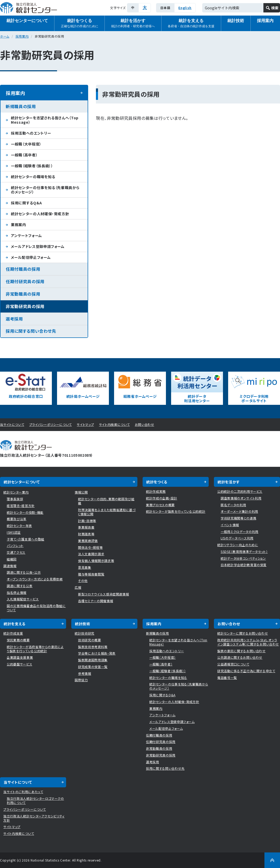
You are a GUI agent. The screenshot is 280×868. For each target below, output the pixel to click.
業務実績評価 (88, 541)
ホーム (5, 36)
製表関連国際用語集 (93, 660)
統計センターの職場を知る (33, 177)
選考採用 (14, 319)
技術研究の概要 (90, 640)
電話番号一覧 (227, 678)
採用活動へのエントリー (31, 133)
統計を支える (191, 23)
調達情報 (10, 566)
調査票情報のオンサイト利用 (241, 498)
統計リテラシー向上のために (238, 545)
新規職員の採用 (21, 106)
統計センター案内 (16, 492)
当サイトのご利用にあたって (23, 792)
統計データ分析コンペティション (243, 558)
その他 (83, 581)
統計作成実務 (156, 491)
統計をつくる (80, 23)
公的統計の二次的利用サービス (240, 491)
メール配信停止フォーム (31, 257)
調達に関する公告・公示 (24, 572)
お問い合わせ (145, 424)
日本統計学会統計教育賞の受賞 (244, 565)
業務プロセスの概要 (160, 505)
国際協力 (81, 680)
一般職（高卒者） (24, 155)
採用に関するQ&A (26, 203)
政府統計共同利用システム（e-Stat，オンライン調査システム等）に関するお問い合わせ (248, 642)
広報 (78, 587)
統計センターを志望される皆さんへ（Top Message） (45, 120)
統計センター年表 (19, 526)
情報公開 (81, 492)
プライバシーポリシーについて (51, 424)
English (185, 8)
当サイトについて (12, 424)
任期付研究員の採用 (25, 281)
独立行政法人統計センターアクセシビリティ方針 (34, 818)
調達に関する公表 (20, 586)
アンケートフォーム (26, 235)
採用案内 (22, 36)
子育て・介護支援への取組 (26, 539)
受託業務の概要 (18, 640)
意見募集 (85, 567)
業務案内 (19, 225)
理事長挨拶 (15, 499)
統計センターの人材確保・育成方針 (40, 214)
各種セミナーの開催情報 (96, 601)
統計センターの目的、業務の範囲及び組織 (106, 501)
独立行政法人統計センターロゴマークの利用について (35, 800)
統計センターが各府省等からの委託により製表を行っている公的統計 (35, 649)
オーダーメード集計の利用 (239, 511)
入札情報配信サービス (23, 599)
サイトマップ (85, 424)
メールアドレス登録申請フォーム (38, 246)
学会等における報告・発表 (97, 653)
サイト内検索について (114, 424)
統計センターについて (27, 21)
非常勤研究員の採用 (25, 306)
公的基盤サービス (19, 664)
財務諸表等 (86, 534)
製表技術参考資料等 (93, 647)
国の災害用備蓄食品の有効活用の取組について (36, 608)
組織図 (12, 559)
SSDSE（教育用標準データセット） (244, 551)
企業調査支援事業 (20, 657)
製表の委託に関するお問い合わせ (241, 651)
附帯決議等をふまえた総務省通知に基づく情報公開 (107, 512)
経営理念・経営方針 (21, 506)
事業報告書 (86, 527)
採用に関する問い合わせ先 (31, 331)
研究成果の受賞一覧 (93, 667)
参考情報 (85, 673)
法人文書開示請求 (91, 554)
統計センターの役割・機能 (25, 512)
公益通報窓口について (233, 664)
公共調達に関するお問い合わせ (240, 657)
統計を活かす (133, 23)
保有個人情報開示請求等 (96, 561)
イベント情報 (230, 525)
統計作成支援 (13, 633)
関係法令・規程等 (90, 547)
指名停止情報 (17, 592)
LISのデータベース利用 (237, 538)
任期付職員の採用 (23, 269)
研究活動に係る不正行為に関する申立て (246, 671)
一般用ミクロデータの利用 (240, 532)
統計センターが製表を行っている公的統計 (176, 511)
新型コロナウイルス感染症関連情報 (103, 594)
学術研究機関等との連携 (238, 518)
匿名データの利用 (233, 505)
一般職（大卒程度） (26, 144)
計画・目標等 (87, 521)
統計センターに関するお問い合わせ (243, 633)
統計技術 (236, 21)
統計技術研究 (85, 633)
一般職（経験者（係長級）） (32, 166)
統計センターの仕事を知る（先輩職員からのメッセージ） (45, 190)
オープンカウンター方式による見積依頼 (35, 579)
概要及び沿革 (17, 519)
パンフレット (15, 546)
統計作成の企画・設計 (162, 498)
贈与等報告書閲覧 (91, 574)
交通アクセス (16, 552)
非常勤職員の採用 (23, 294)
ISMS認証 (14, 532)
